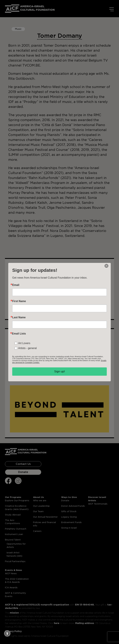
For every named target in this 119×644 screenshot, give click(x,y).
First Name (19, 301)
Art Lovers (24, 343)
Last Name (19, 317)
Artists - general (27, 348)
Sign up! (60, 371)
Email (16, 285)
